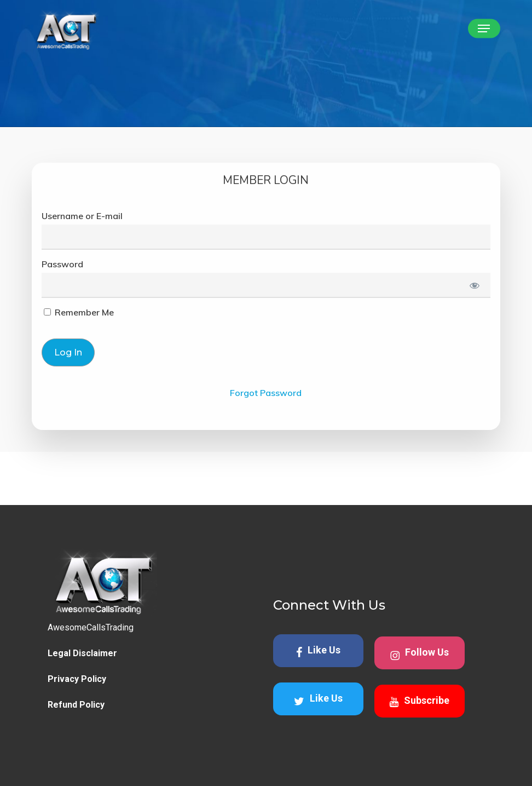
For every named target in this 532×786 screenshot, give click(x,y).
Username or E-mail (82, 216)
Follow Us (420, 654)
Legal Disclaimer (82, 653)
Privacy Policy (77, 679)
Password (62, 264)
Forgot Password (266, 393)
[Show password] (474, 285)
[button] (484, 28)
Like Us (318, 651)
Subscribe (419, 701)
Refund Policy (76, 705)
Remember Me (79, 312)
